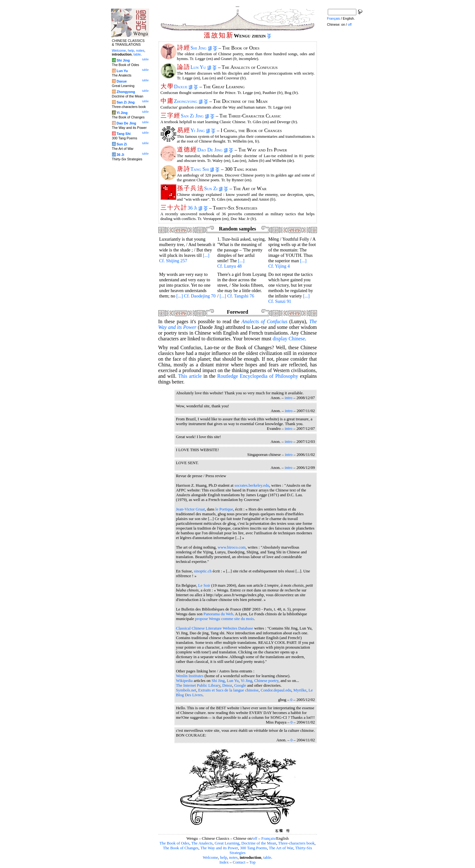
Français (268, 838)
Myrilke (300, 690)
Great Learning (227, 843)
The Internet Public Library (198, 685)
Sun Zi (213, 188)
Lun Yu (201, 67)
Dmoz (227, 685)
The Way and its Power (219, 848)
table (267, 858)
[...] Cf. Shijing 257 (184, 258)
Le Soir (204, 585)
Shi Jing (201, 48)
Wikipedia (185, 681)
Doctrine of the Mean (259, 843)
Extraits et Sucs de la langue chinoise (228, 690)
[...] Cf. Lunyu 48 (231, 263)
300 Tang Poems (253, 848)
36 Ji (195, 208)
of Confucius (264, 321)
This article (190, 376)
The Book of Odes (174, 843)
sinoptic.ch (203, 571)
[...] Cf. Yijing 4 (287, 263)
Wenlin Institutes (190, 676)
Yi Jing (200, 130)
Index (224, 862)
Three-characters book (297, 843)
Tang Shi (202, 169)
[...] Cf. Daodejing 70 (196, 296)
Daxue (183, 87)
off (255, 838)
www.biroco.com (232, 547)
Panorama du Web (218, 614)
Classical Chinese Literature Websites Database (215, 628)
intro (288, 398)
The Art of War (281, 848)
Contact (239, 862)
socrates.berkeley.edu (252, 485)
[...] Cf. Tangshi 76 (237, 296)
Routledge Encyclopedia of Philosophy (257, 376)
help (224, 858)
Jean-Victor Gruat (191, 509)
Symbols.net (186, 690)
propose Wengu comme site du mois (224, 619)
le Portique (224, 509)
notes (233, 858)
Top (253, 862)
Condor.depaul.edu (276, 690)
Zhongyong (188, 101)
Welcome (210, 858)
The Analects (202, 843)
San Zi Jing (195, 116)
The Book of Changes (181, 848)
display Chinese (289, 339)
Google (240, 685)
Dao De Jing (213, 150)
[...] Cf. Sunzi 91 (289, 299)
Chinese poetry (266, 681)
